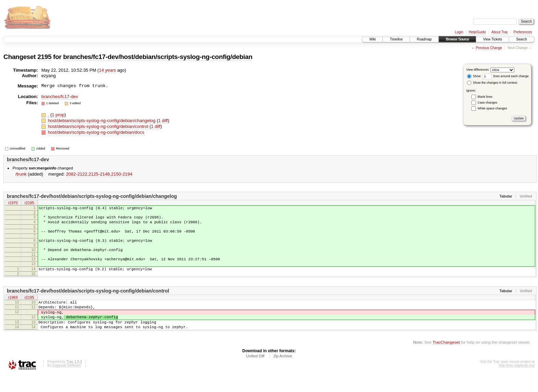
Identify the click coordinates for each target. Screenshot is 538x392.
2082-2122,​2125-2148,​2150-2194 (99, 174)
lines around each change (505, 76)
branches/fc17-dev (60, 97)
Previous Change (489, 48)
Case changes (488, 103)
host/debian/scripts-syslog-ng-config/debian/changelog (102, 121)
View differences (478, 70)
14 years (107, 70)
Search (522, 39)
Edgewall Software (66, 383)
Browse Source (457, 39)
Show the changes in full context (492, 83)
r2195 (29, 203)
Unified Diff (255, 373)
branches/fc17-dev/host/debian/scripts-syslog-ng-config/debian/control (88, 301)
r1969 (13, 308)
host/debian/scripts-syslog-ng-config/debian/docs (96, 132)
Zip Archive (283, 373)
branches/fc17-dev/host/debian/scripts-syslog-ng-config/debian (158, 57)
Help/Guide (477, 32)
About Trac (500, 32)
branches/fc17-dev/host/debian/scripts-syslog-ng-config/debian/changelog (92, 196)
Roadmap (424, 39)
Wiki (372, 39)
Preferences (523, 32)
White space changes (492, 108)
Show (474, 76)
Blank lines (485, 97)
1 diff (163, 121)
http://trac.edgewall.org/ (517, 383)
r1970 (13, 203)
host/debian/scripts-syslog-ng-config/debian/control (98, 126)
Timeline (396, 39)
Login (459, 32)
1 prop (58, 115)
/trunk (21, 174)
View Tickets (493, 39)
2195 (44, 57)
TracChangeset (446, 360)
